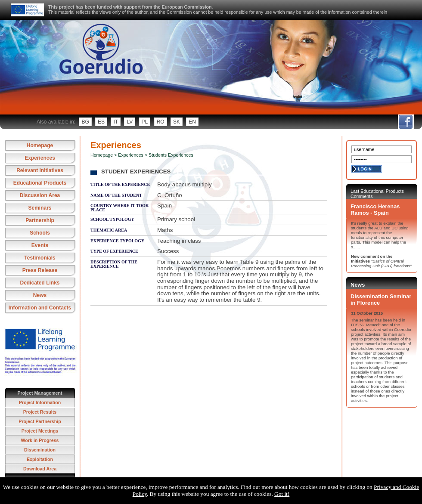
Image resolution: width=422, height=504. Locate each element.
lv (130, 122)
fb (405, 122)
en (192, 122)
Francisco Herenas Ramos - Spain (375, 210)
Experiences (40, 158)
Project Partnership (40, 421)
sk (177, 122)
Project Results (40, 412)
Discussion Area (40, 195)
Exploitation (40, 459)
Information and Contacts (40, 308)
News (40, 295)
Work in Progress (40, 440)
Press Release (40, 270)
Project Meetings (40, 431)
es (101, 122)
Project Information (40, 402)
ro (161, 122)
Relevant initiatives (40, 170)
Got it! (282, 494)
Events (40, 245)
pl (145, 122)
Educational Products (40, 183)
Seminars (40, 208)
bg (85, 122)
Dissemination (40, 450)
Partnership (40, 220)
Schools (40, 233)
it (116, 122)
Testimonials (40, 258)
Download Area (40, 469)
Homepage (40, 145)
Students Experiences (171, 155)
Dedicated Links (40, 283)
